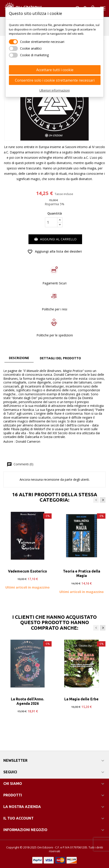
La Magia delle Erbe (81, 699)
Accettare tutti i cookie (55, 70)
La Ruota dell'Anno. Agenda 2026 (27, 701)
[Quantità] (51, 222)
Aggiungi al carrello (55, 239)
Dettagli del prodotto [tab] (60, 358)
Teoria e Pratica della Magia (82, 573)
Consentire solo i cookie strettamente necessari (55, 80)
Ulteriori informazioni (54, 90)
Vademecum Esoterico (27, 571)
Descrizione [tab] (19, 358)
